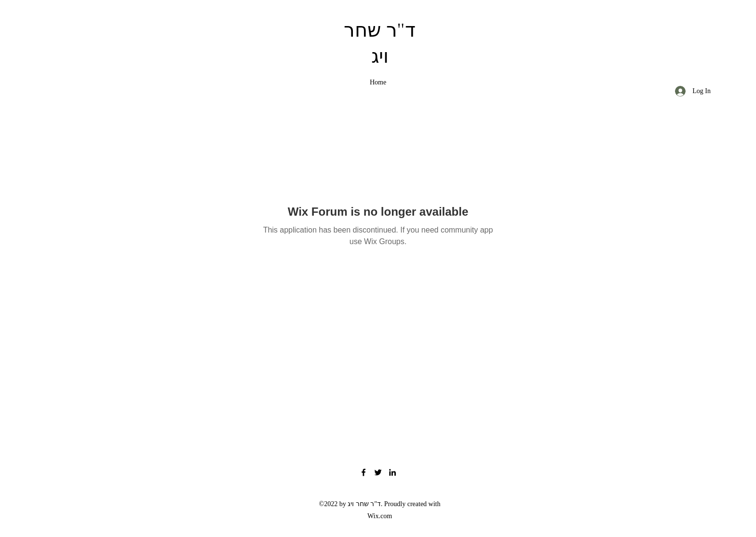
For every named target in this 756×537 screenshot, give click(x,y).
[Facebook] (364, 472)
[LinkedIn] (392, 472)
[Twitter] (378, 472)
